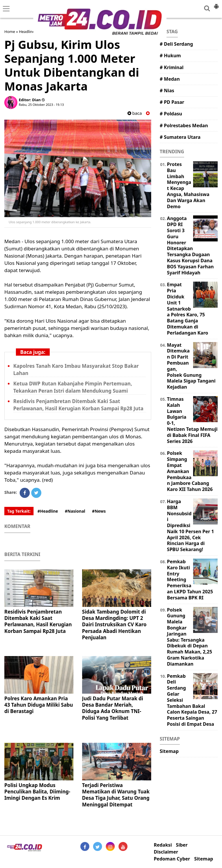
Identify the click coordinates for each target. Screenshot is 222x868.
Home (10, 32)
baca (135, 113)
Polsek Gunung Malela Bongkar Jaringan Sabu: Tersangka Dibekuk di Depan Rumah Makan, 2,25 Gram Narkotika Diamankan (190, 637)
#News (99, 511)
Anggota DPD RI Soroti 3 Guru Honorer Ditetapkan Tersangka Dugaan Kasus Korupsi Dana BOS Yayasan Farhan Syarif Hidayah (190, 245)
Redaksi (163, 845)
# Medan (170, 79)
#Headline (48, 511)
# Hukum (170, 56)
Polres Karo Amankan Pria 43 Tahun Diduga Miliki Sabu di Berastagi (39, 705)
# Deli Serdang (176, 44)
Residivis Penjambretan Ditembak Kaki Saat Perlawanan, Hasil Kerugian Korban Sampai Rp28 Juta (38, 621)
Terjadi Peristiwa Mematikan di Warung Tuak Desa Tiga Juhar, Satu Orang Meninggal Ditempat (116, 795)
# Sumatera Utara (180, 137)
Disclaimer (166, 852)
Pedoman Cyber (172, 859)
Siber (182, 845)
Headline (27, 32)
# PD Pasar (172, 102)
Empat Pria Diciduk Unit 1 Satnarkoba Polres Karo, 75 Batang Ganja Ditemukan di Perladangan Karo (188, 309)
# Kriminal (172, 67)
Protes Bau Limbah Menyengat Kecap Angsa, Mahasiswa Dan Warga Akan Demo (188, 185)
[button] (216, 4)
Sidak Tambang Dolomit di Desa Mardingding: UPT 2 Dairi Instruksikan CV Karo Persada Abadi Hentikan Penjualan (114, 624)
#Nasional (75, 511)
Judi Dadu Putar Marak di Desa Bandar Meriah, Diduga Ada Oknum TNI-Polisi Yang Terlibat (113, 708)
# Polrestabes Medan (184, 125)
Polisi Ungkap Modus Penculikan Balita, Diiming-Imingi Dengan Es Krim (37, 792)
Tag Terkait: (19, 511)
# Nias (167, 91)
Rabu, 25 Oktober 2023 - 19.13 (41, 105)
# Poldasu (171, 114)
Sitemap (169, 751)
